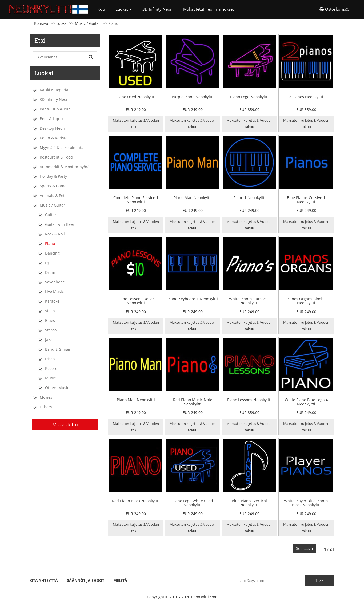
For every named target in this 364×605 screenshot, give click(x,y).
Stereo (51, 330)
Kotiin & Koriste (54, 138)
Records (52, 368)
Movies (46, 397)
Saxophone (55, 282)
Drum (50, 272)
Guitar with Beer (60, 224)
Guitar (51, 215)
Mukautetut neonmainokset (209, 9)
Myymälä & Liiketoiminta (62, 147)
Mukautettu (65, 425)
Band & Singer (58, 349)
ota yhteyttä (44, 580)
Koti (104, 9)
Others (46, 407)
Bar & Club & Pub (55, 109)
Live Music (54, 292)
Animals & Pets (53, 195)
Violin (50, 311)
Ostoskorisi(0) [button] (335, 9)
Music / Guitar (88, 23)
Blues (50, 320)
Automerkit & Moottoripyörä (65, 167)
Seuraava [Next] (304, 548)
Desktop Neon (52, 128)
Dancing (52, 253)
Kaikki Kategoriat (55, 90)
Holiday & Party (53, 176)
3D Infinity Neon (157, 9)
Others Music (57, 388)
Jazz (49, 340)
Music (50, 378)
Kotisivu (41, 23)
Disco (50, 359)
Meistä (120, 580)
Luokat (62, 23)
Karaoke (52, 301)
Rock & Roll (55, 234)
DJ (47, 263)
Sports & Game (53, 186)
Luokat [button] (124, 9)
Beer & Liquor (52, 119)
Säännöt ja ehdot (86, 580)
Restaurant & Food (56, 157)
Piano (50, 244)
